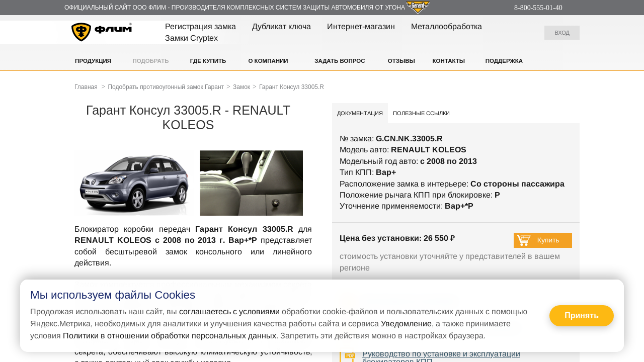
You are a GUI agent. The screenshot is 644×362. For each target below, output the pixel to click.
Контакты (449, 61)
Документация (360, 113)
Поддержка (504, 61)
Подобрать (150, 61)
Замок (242, 87)
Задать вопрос (340, 61)
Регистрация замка (200, 26)
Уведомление (406, 324)
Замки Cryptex (191, 38)
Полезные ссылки (421, 113)
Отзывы (401, 61)
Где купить (208, 61)
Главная (86, 87)
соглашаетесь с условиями (229, 311)
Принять (582, 315)
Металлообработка (447, 26)
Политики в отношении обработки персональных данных (170, 336)
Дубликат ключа (281, 26)
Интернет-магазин (361, 26)
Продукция (93, 61)
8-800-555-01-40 (538, 8)
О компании (268, 61)
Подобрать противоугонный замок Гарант (166, 87)
